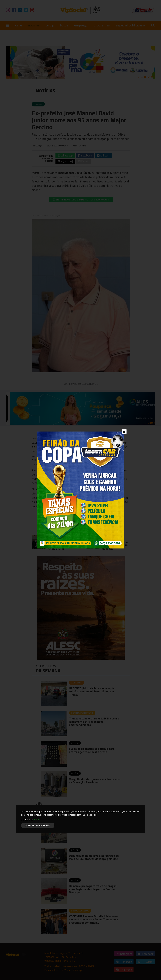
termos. (37, 819)
